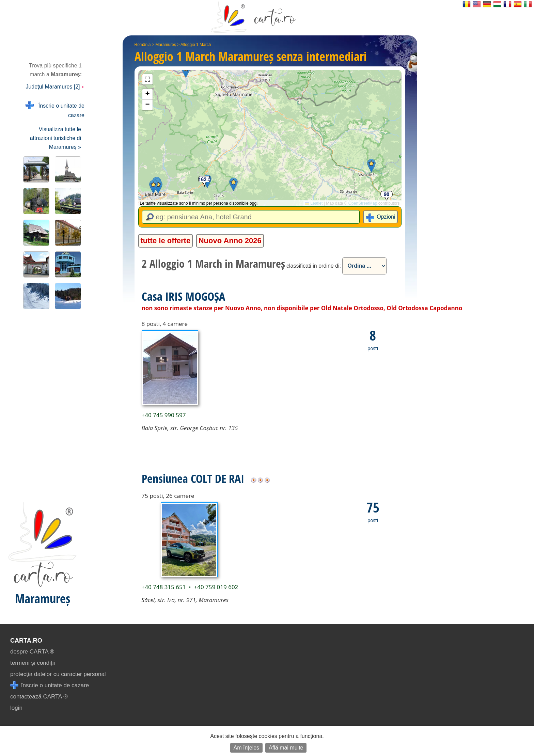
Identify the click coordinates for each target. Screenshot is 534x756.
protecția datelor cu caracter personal (58, 674)
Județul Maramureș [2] (55, 87)
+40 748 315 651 (164, 587)
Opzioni (386, 217)
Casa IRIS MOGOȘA (183, 296)
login (16, 708)
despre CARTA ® (32, 652)
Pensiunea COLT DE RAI (193, 478)
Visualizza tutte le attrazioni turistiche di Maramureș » (56, 138)
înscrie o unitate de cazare (50, 685)
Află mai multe (286, 748)
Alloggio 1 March (196, 45)
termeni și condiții (33, 663)
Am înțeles (247, 748)
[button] (186, 71)
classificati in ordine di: (314, 266)
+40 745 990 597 (164, 415)
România (143, 45)
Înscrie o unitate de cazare (55, 110)
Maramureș (166, 45)
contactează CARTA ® (39, 697)
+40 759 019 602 (216, 587)
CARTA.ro (26, 641)
